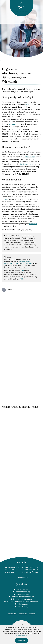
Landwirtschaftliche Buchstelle (22, 597)
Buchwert (6, 199)
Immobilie (33, 224)
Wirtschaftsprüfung (11, 263)
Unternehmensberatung (22, 599)
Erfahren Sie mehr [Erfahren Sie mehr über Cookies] (22, 636)
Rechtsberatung (27, 263)
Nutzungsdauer (15, 124)
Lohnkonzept (23, 604)
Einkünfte (29, 105)
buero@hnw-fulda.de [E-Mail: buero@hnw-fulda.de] (30, 572)
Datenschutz (12, 614)
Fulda (22, 279)
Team (22, 270)
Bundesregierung (26, 164)
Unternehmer (29, 157)
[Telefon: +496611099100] (32, 567)
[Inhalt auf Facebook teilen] (9, 290)
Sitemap (32, 614)
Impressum (23, 614)
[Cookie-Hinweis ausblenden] (21, 640)
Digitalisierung (23, 607)
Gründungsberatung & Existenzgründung (22, 602)
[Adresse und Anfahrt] (22, 577)
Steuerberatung (24, 261)
